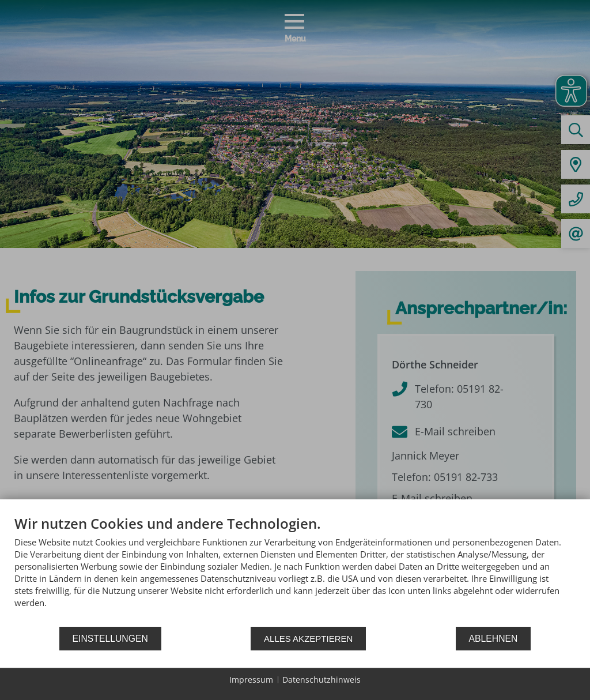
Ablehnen (493, 639)
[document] (295, 570)
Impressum (251, 680)
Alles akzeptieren (308, 639)
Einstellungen (110, 639)
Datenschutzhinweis (322, 680)
